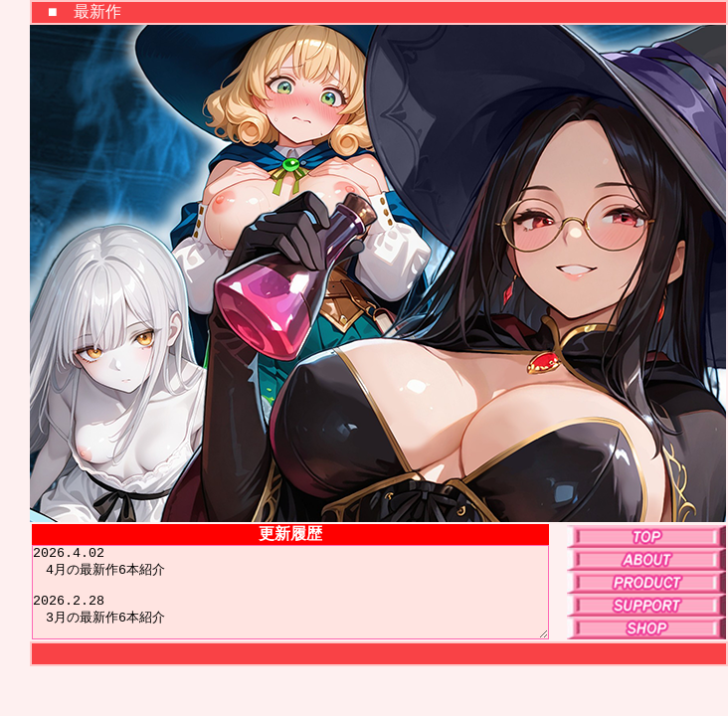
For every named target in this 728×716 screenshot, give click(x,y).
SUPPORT (646, 605)
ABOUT (646, 559)
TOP (646, 537)
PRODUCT (646, 582)
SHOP (646, 628)
